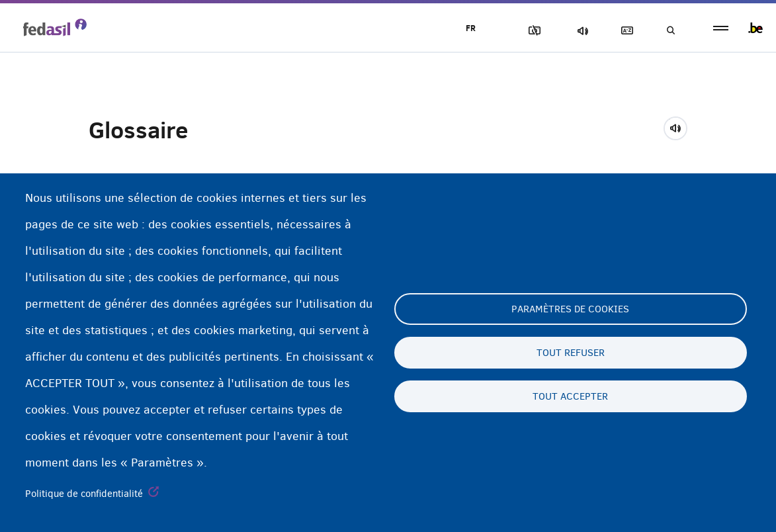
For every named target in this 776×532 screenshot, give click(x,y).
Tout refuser (571, 353)
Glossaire (625, 31)
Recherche (670, 31)
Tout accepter (570, 396)
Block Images (532, 31)
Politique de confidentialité (84, 494)
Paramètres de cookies (570, 309)
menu (721, 28)
